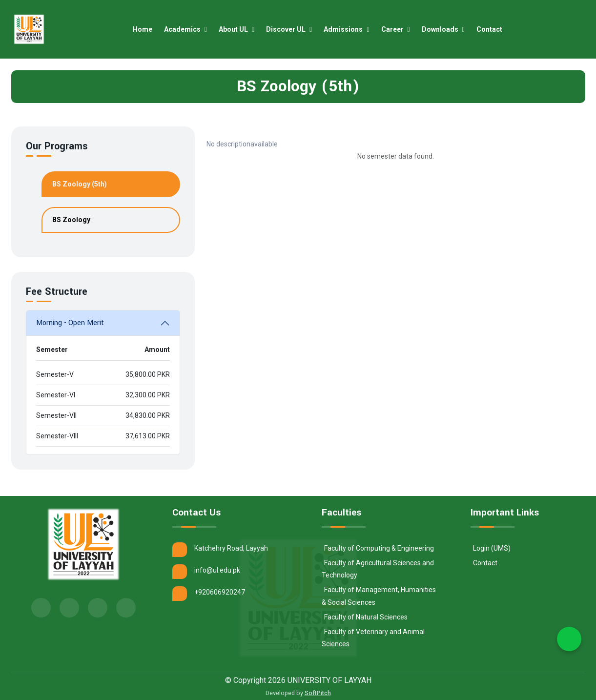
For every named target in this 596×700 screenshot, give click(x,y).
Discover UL (289, 29)
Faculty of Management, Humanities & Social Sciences (379, 596)
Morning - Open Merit (70, 323)
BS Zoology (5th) (80, 184)
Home (145, 29)
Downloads (444, 29)
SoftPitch (318, 693)
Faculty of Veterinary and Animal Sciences (373, 638)
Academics (186, 29)
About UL (237, 29)
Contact (492, 29)
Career (396, 29)
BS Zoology (71, 220)
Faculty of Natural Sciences (366, 617)
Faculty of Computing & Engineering (379, 548)
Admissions (347, 29)
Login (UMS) (492, 548)
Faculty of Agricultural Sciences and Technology (378, 569)
